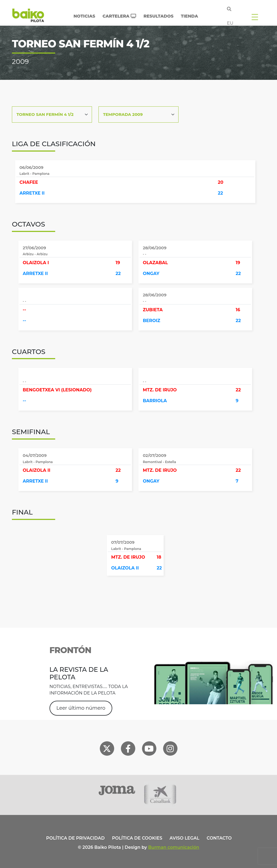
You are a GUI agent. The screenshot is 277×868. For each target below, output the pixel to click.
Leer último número (81, 708)
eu (230, 23)
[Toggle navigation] (255, 17)
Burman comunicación (174, 847)
